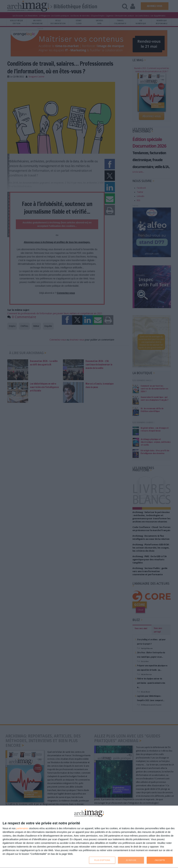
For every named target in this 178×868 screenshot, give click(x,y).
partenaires (22, 828)
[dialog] (89, 837)
